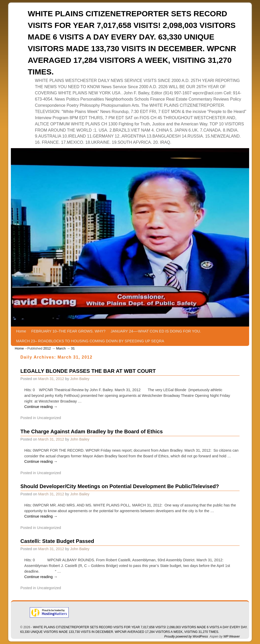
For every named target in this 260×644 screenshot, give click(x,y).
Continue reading (41, 407)
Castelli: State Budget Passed (57, 541)
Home (21, 331)
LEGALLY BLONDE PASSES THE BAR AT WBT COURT (88, 371)
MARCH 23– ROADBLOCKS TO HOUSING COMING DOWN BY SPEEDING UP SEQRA (90, 341)
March (61, 348)
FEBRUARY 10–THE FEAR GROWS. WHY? (68, 331)
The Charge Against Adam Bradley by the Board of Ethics (92, 431)
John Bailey (80, 379)
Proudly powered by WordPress (186, 637)
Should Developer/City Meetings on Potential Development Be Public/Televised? (120, 486)
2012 (47, 348)
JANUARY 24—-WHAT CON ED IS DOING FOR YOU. (156, 331)
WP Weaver (232, 637)
